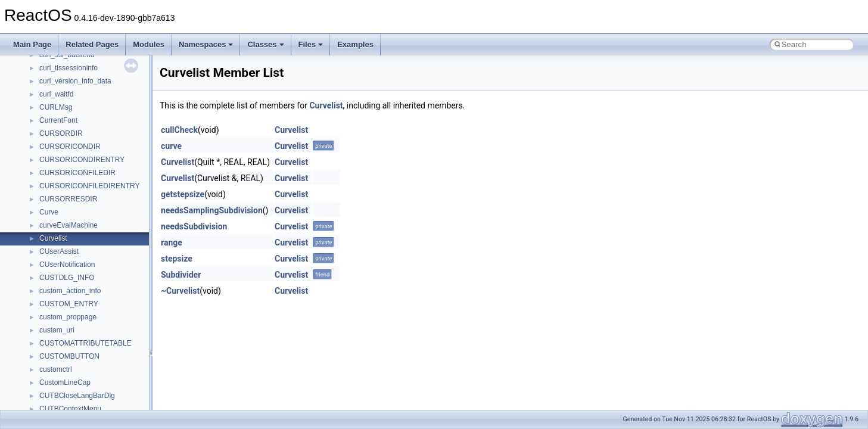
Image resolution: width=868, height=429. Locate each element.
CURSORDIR (61, 133)
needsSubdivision (194, 226)
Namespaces (206, 44)
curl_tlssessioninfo (69, 68)
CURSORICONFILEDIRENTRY (89, 186)
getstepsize (183, 194)
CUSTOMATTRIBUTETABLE (85, 343)
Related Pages (92, 44)
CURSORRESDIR (68, 199)
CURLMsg (56, 107)
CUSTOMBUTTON (69, 356)
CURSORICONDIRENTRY (82, 160)
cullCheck (179, 130)
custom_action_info (70, 291)
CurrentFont (58, 120)
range (172, 243)
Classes (265, 44)
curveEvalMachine (69, 225)
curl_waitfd (56, 94)
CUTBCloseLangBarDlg (77, 396)
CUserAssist (59, 251)
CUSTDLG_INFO (67, 278)
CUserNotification (67, 265)
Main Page (32, 44)
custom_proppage (68, 317)
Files (311, 44)
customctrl (56, 369)
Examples (355, 44)
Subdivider (181, 275)
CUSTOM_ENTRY (69, 304)
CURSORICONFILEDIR (77, 173)
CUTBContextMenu (70, 409)
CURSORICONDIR (70, 147)
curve (171, 146)
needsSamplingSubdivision (212, 210)
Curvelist (53, 238)
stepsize (177, 259)
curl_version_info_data (75, 81)
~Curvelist (180, 291)
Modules (149, 44)
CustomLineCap (65, 383)
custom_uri (57, 330)
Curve (49, 212)
